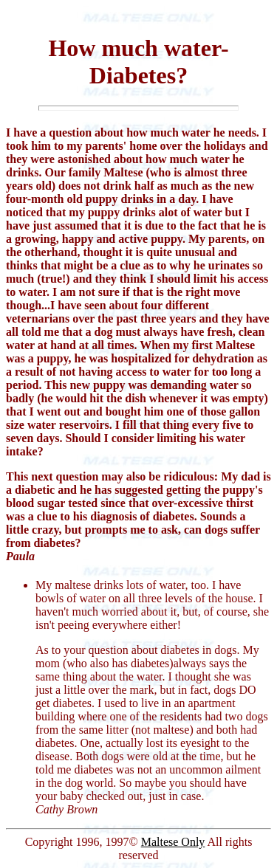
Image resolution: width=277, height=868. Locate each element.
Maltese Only (173, 842)
